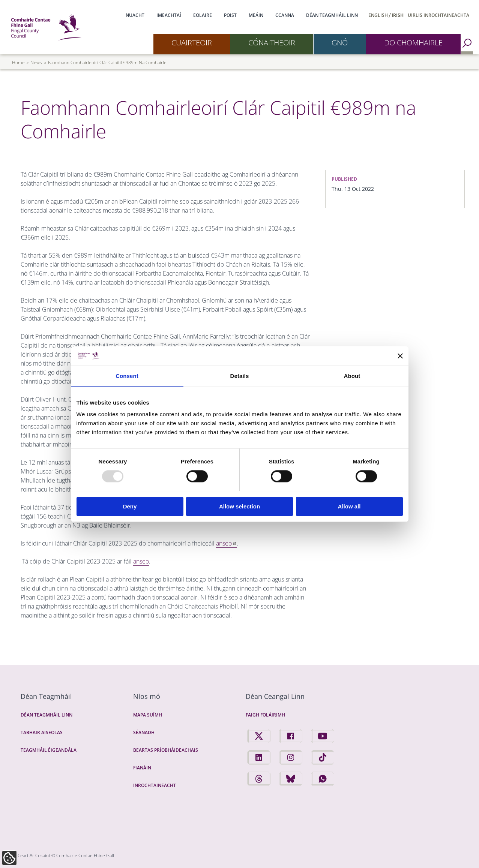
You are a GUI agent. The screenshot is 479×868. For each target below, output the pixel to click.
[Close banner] (400, 356)
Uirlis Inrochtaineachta (438, 15)
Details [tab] (240, 376)
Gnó (340, 43)
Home (18, 62)
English (378, 15)
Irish (398, 15)
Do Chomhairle (413, 43)
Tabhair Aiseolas (42, 732)
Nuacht (135, 15)
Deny (130, 506)
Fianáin (142, 768)
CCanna (285, 15)
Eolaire (203, 15)
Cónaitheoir (272, 43)
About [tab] (352, 376)
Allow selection (239, 506)
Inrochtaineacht (155, 785)
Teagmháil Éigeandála (49, 750)
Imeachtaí (169, 15)
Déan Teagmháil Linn (332, 15)
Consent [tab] (127, 376)
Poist (230, 15)
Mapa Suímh (148, 715)
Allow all (349, 506)
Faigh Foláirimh (265, 715)
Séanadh (144, 732)
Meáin (256, 15)
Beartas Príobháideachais (166, 750)
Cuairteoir (192, 43)
